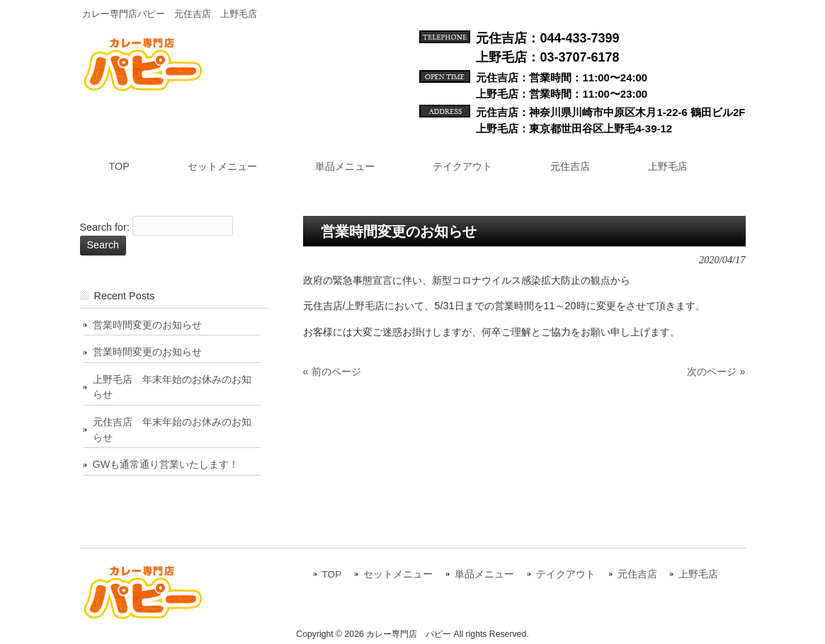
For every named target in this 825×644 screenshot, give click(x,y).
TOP (332, 574)
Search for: (105, 228)
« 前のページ (332, 372)
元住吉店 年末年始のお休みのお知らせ (172, 430)
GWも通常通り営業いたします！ (166, 464)
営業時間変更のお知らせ (147, 325)
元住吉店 (637, 574)
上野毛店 (698, 574)
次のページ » (716, 372)
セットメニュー (398, 574)
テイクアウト (566, 574)
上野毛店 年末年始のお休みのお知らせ (172, 387)
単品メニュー (484, 574)
